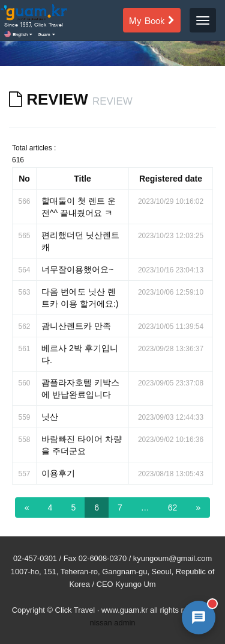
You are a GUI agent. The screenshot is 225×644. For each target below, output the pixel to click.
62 (173, 508)
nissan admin (113, 623)
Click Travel (75, 610)
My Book (152, 20)
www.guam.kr (124, 610)
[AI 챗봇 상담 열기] (199, 618)
